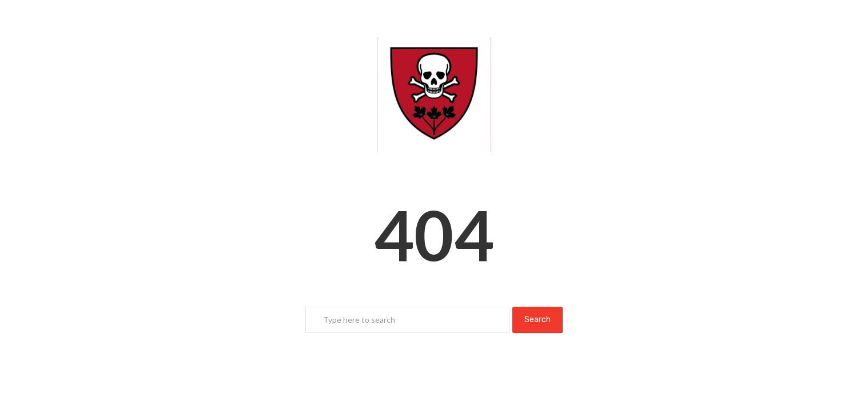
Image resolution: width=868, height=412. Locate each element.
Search (537, 320)
